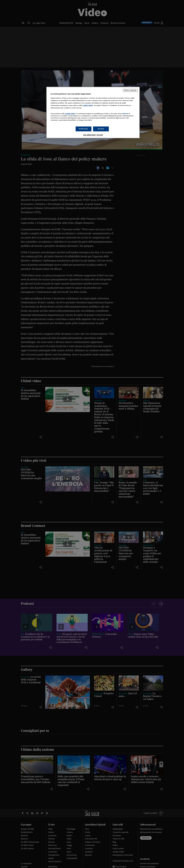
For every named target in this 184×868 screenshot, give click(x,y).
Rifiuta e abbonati (130, 90)
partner (125, 114)
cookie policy (88, 105)
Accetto (101, 129)
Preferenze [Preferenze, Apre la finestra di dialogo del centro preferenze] (84, 129)
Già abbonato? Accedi (93, 135)
